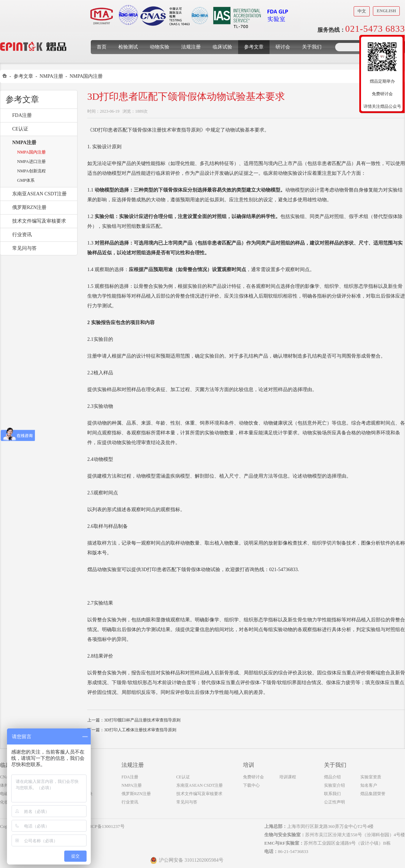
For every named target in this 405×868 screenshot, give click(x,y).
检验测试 (128, 47)
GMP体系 (26, 180)
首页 (102, 47)
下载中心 (251, 785)
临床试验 (222, 47)
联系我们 (332, 794)
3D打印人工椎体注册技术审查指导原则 (140, 730)
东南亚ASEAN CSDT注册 (39, 194)
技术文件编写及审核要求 (39, 221)
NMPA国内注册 (86, 76)
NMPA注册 (51, 76)
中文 (362, 11)
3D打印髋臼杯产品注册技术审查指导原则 (142, 720)
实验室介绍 (334, 785)
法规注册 (191, 47)
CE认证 (20, 129)
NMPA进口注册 (31, 162)
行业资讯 (22, 235)
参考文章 (254, 47)
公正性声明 (334, 802)
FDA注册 (22, 115)
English (386, 11)
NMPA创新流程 (31, 171)
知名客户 (369, 785)
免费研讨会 (253, 777)
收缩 (355, 79)
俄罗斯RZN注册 (29, 207)
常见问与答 (24, 248)
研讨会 (283, 47)
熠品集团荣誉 (373, 794)
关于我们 (312, 47)
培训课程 (288, 777)
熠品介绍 (332, 777)
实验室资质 (371, 777)
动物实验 (160, 47)
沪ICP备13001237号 (105, 826)
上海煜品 (33, 36)
